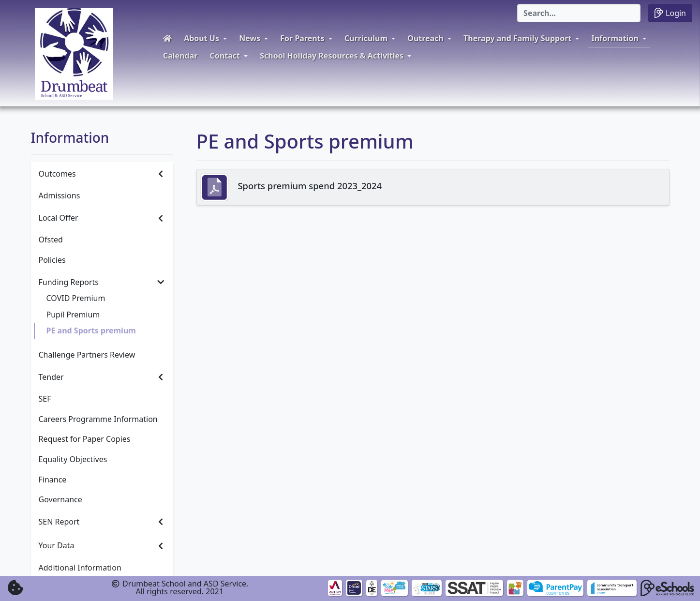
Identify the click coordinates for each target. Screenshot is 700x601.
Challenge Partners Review (87, 355)
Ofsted (51, 240)
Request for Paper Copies (85, 439)
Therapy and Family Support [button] (517, 38)
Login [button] (670, 13)
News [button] (250, 38)
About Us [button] (201, 38)
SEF (45, 399)
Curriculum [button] (366, 38)
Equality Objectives (73, 459)
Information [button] (615, 38)
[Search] (579, 13)
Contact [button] (225, 56)
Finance (53, 480)
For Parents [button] (302, 38)
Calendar (180, 56)
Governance (60, 499)
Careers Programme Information (98, 419)
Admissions (60, 195)
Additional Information (80, 568)
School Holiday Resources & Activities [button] (332, 56)
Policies (52, 260)
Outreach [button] (425, 38)
